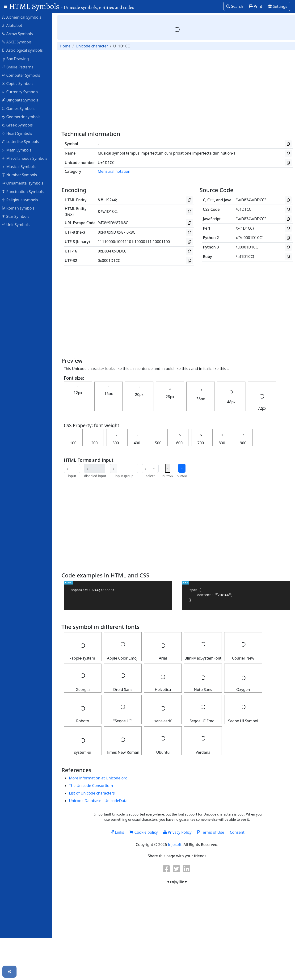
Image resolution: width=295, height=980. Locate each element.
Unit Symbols (18, 224)
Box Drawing (17, 59)
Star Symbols (18, 216)
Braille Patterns (20, 67)
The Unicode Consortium (93, 786)
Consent (240, 832)
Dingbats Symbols (22, 100)
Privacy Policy (180, 832)
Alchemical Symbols (24, 17)
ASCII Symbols (19, 42)
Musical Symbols (21, 166)
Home (67, 46)
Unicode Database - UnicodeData (101, 801)
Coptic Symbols (20, 83)
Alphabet (14, 25)
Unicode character (94, 46)
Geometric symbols (23, 117)
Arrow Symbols (19, 34)
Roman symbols (20, 208)
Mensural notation (116, 171)
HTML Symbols (72, 6)
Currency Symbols (22, 92)
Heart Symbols (19, 133)
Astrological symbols (24, 50)
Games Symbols (20, 108)
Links (119, 832)
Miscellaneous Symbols (27, 158)
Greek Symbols (19, 125)
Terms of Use (213, 832)
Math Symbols (19, 150)
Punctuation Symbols (25, 191)
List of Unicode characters (94, 793)
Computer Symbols (23, 75)
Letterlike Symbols (22, 141)
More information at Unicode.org (101, 778)
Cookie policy (146, 832)
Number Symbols (21, 175)
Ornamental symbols (25, 183)
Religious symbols (22, 200)
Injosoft (177, 845)
